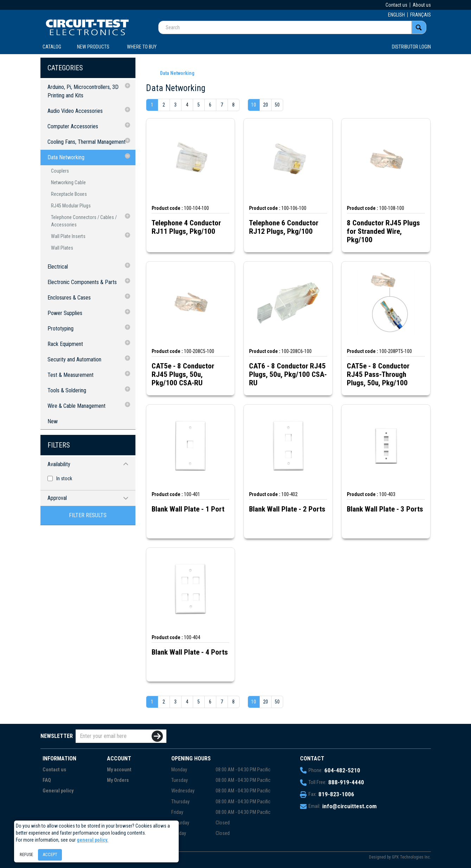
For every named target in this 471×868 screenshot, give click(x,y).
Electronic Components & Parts (82, 282)
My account (119, 770)
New (53, 421)
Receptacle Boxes (69, 194)
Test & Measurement (71, 375)
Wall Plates (62, 248)
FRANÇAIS (421, 15)
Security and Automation (74, 359)
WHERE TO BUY (142, 47)
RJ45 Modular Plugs (71, 206)
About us (422, 5)
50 (277, 105)
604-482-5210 (342, 770)
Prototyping (61, 329)
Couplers (60, 171)
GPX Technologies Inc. (411, 857)
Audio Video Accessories (75, 111)
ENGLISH (396, 15)
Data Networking (66, 157)
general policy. (93, 840)
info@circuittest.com (349, 806)
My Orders (118, 780)
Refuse (26, 854)
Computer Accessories (73, 126)
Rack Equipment (65, 344)
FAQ (47, 780)
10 (254, 105)
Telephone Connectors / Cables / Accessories (84, 221)
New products (93, 47)
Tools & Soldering (67, 390)
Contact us (396, 5)
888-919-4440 (346, 782)
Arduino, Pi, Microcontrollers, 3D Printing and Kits (83, 91)
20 (266, 105)
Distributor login (411, 47)
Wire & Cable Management (77, 406)
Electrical (58, 267)
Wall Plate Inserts (68, 236)
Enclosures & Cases (69, 298)
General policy (58, 791)
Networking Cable (68, 182)
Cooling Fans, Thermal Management (87, 142)
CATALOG (52, 47)
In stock (64, 478)
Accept (50, 854)
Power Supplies (65, 313)
